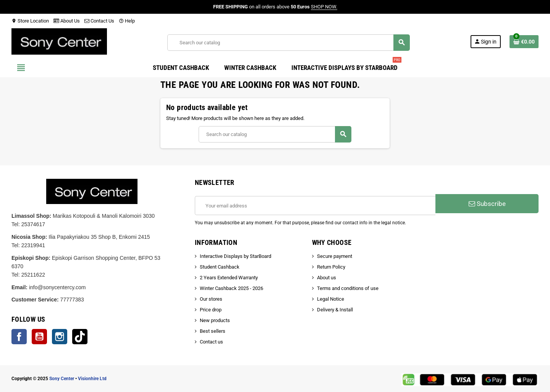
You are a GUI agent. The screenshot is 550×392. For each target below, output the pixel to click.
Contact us (211, 342)
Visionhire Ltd (92, 379)
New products (215, 320)
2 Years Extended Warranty (229, 278)
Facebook (19, 337)
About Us (67, 21)
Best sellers (213, 331)
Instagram (60, 337)
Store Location (30, 21)
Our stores (211, 299)
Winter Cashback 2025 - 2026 (231, 288)
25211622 (33, 275)
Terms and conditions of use (348, 288)
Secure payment (335, 256)
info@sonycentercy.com (57, 287)
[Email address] (315, 206)
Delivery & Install (335, 310)
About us (327, 278)
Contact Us (99, 21)
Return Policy (331, 267)
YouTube (39, 337)
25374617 (33, 224)
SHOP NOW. (324, 7)
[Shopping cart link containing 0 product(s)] (524, 42)
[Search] (288, 43)
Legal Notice (331, 299)
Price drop (211, 310)
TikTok (80, 337)
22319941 (33, 245)
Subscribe (487, 204)
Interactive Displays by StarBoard (235, 256)
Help (127, 21)
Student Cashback (220, 267)
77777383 (72, 300)
